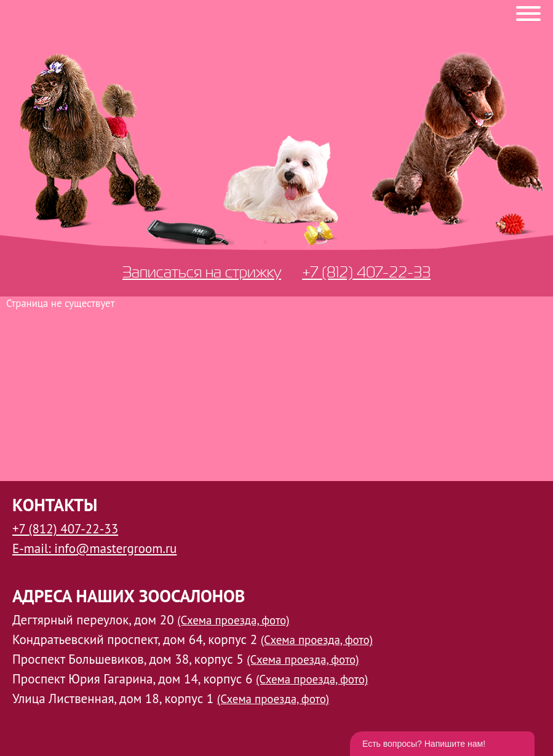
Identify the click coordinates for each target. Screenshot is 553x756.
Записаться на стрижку (202, 272)
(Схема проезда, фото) (233, 620)
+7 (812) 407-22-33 (366, 272)
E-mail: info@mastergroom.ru (94, 548)
